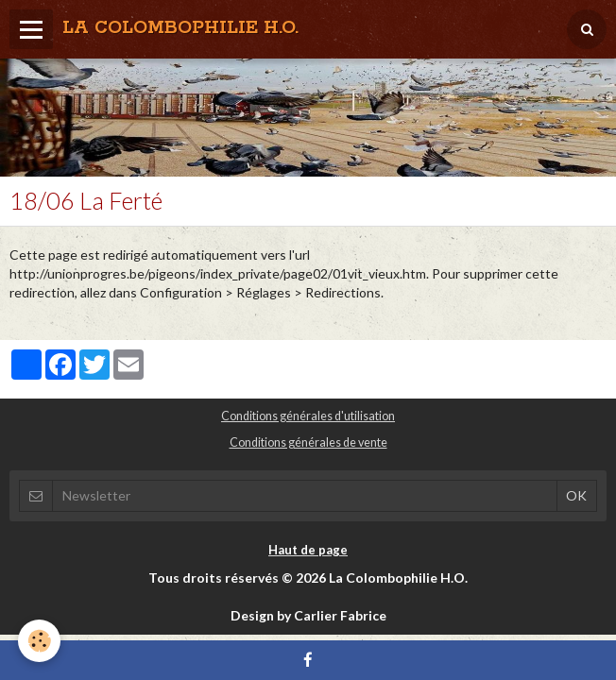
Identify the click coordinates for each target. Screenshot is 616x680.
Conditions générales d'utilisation (308, 416)
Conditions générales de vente (308, 442)
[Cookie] (40, 641)
